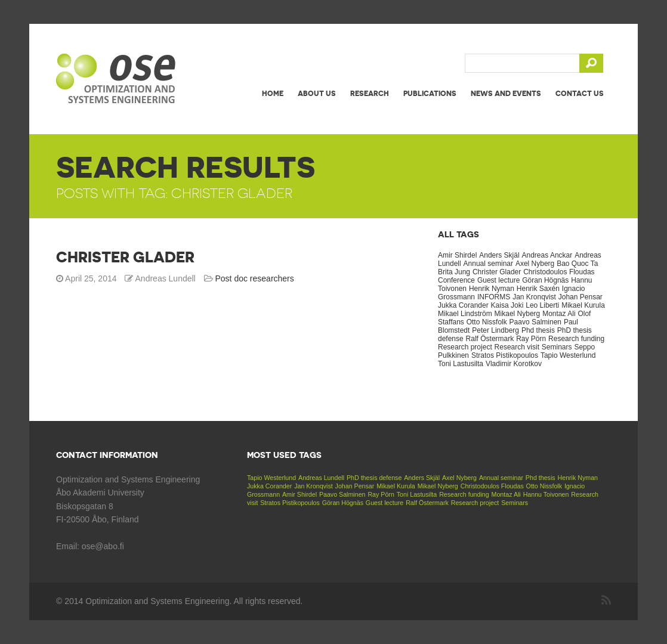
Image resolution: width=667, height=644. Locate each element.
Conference (456, 280)
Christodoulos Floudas (559, 272)
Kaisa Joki (507, 305)
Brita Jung (454, 272)
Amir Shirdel (457, 255)
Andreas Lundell (321, 478)
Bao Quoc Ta (577, 264)
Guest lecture (498, 280)
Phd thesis (538, 330)
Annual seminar (488, 264)
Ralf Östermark (490, 339)
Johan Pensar (580, 297)
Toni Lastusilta (461, 364)
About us (317, 93)
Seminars (557, 347)
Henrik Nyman (492, 289)
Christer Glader (125, 257)
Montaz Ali (559, 314)
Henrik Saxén (538, 289)
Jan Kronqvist (534, 297)
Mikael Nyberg (518, 314)
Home (273, 93)
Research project (465, 347)
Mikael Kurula (583, 305)
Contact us (580, 93)
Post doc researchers (255, 278)
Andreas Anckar (547, 255)
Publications (430, 93)
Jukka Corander (463, 305)
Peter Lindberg (495, 330)
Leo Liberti (542, 305)
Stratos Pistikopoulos (505, 355)
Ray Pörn (531, 339)
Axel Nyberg (535, 264)
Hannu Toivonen (546, 494)
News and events (506, 93)
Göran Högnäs (545, 280)
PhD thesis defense (374, 478)
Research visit (517, 347)
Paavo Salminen (535, 322)
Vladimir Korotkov (514, 364)
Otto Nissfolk (487, 322)
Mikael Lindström (465, 314)
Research (370, 93)
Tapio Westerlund (568, 355)
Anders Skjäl (499, 255)
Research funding (576, 339)
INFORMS (494, 297)
